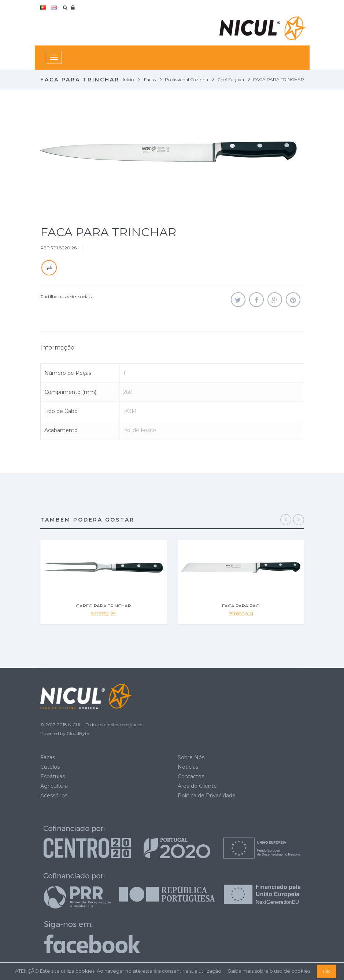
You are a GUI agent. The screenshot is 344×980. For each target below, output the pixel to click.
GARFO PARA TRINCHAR (103, 606)
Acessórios (54, 796)
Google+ (275, 300)
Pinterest (293, 300)
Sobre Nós (191, 757)
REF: (45, 248)
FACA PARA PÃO (241, 606)
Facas (48, 757)
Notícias (188, 767)
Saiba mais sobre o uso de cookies (269, 971)
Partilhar (256, 300)
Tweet (238, 300)
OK (327, 971)
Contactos (191, 776)
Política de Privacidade (207, 796)
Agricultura (54, 786)
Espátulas (53, 776)
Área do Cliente (197, 786)
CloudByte (78, 733)
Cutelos (50, 767)
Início (128, 79)
